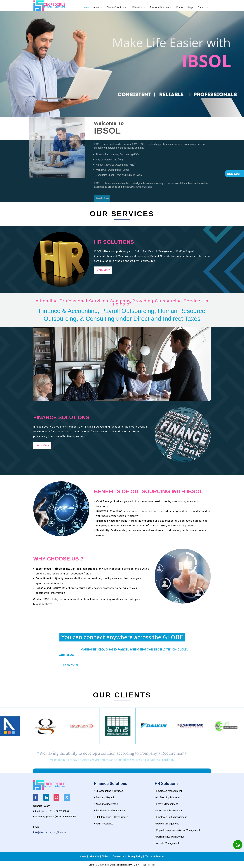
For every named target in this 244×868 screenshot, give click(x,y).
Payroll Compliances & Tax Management (178, 830)
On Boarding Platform (168, 797)
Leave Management (167, 804)
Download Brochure (161, 7)
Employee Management (169, 791)
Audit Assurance (104, 824)
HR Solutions (138, 7)
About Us (98, 7)
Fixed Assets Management (110, 811)
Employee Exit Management (171, 817)
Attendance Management (170, 811)
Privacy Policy (135, 856)
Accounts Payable (105, 797)
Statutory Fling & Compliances (112, 817)
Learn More (103, 270)
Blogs (190, 7)
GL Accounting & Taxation (109, 791)
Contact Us (203, 7)
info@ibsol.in (40, 832)
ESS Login (235, 174)
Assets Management (168, 843)
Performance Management (171, 837)
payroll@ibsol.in (57, 832)
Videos (179, 7)
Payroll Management (167, 824)
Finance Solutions (117, 7)
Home (86, 7)
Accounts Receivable (107, 804)
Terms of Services (155, 856)
